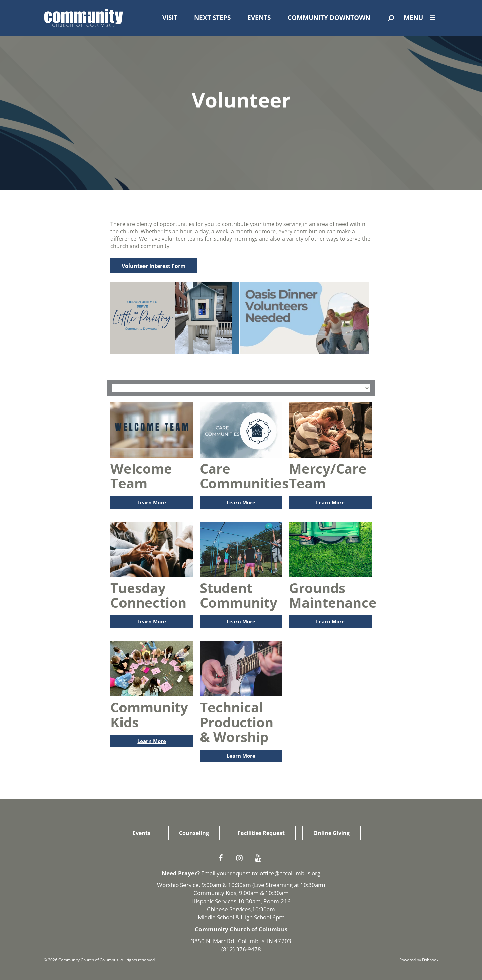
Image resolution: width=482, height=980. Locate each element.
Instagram (241, 858)
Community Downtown (329, 18)
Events (259, 18)
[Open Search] (391, 18)
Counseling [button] (194, 833)
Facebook (222, 858)
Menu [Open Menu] (421, 18)
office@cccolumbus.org (290, 873)
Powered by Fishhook (419, 960)
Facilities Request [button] (261, 833)
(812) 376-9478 (241, 949)
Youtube (260, 858)
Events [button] (141, 833)
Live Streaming (273, 885)
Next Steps (212, 18)
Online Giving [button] (332, 833)
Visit (170, 18)
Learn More (152, 502)
